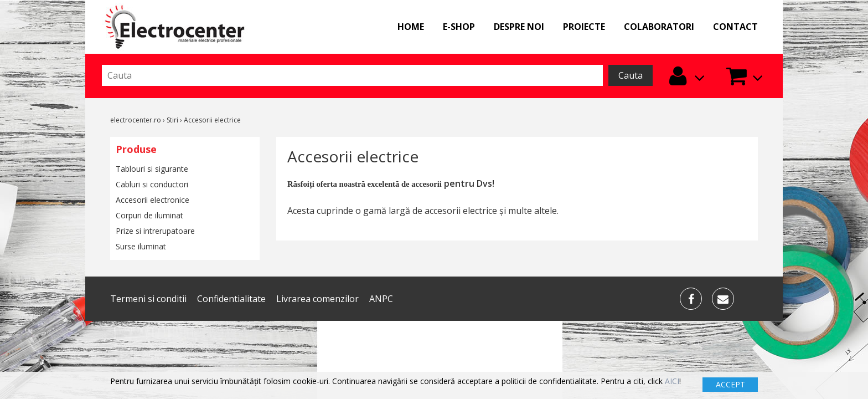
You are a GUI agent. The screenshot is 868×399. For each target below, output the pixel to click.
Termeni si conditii (148, 299)
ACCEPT (730, 384)
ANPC (381, 299)
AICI (672, 381)
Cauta (631, 75)
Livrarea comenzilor (317, 299)
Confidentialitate (231, 299)
